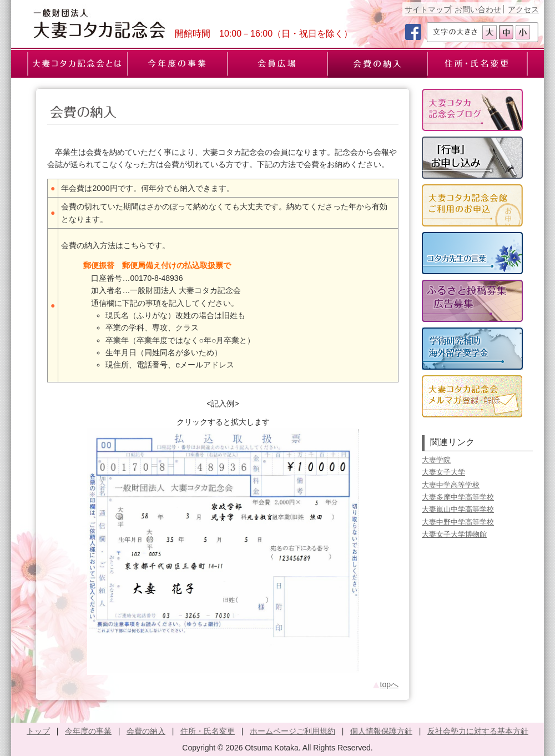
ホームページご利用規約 (292, 731)
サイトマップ (428, 9)
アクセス (523, 9)
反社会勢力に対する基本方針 (478, 731)
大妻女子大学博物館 (454, 534)
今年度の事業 (88, 731)
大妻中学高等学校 (451, 485)
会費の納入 (146, 731)
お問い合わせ (478, 9)
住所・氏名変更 (208, 731)
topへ (385, 684)
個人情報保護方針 (381, 731)
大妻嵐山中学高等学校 (458, 509)
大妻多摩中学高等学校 (458, 497)
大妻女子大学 (443, 472)
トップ (38, 731)
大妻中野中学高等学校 (458, 522)
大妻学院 (436, 460)
